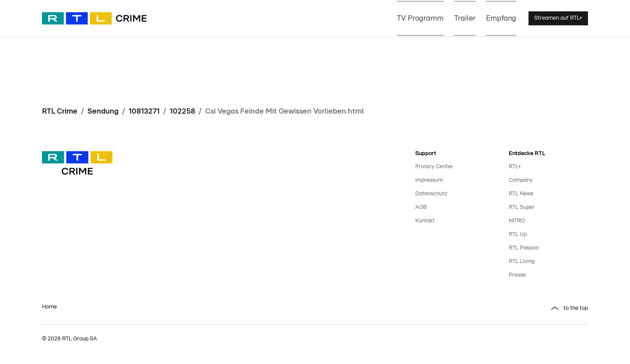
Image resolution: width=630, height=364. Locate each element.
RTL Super (522, 207)
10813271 (144, 111)
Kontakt (425, 221)
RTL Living (522, 262)
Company (521, 180)
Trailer (465, 18)
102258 (182, 111)
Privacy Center (434, 167)
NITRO (517, 221)
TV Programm (420, 18)
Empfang (501, 18)
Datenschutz (431, 194)
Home (49, 307)
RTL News (521, 194)
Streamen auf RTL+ (558, 18)
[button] (455, 309)
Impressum (429, 180)
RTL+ (515, 167)
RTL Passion (524, 248)
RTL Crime (60, 111)
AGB (421, 207)
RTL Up (518, 234)
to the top (576, 308)
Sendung (103, 111)
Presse (517, 275)
